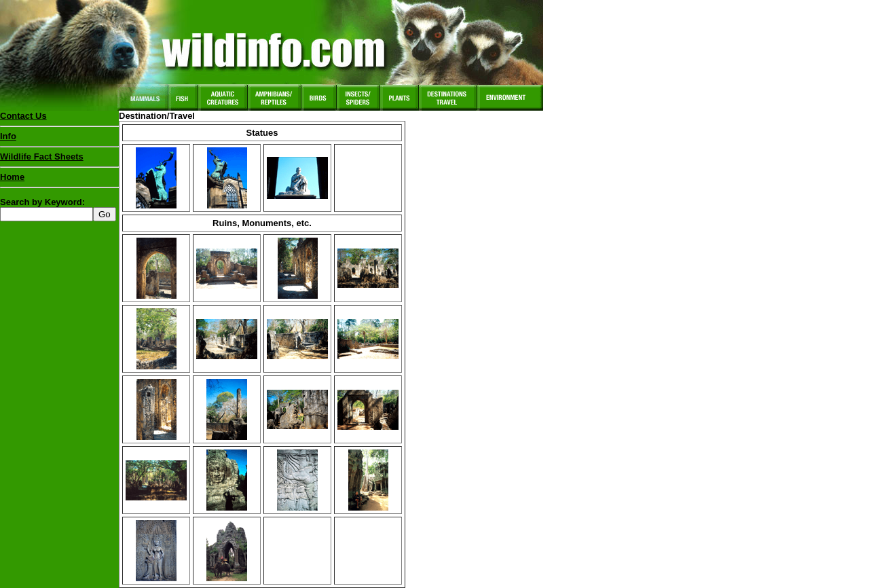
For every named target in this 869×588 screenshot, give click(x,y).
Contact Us (23, 116)
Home (12, 177)
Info (8, 136)
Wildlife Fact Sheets (59, 160)
